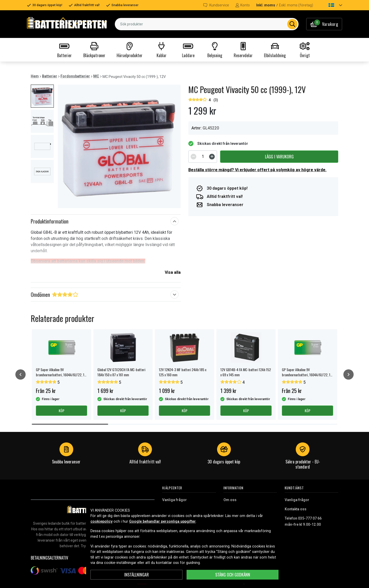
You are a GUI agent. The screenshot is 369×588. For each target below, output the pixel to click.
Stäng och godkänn (233, 575)
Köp (61, 410)
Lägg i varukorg (279, 157)
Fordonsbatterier (75, 76)
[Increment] (212, 157)
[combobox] (207, 24)
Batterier (50, 76)
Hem (35, 76)
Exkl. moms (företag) (296, 5)
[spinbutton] (203, 157)
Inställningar (137, 575)
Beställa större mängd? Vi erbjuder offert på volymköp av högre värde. (257, 170)
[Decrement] (193, 157)
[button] (331, 5)
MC (96, 76)
